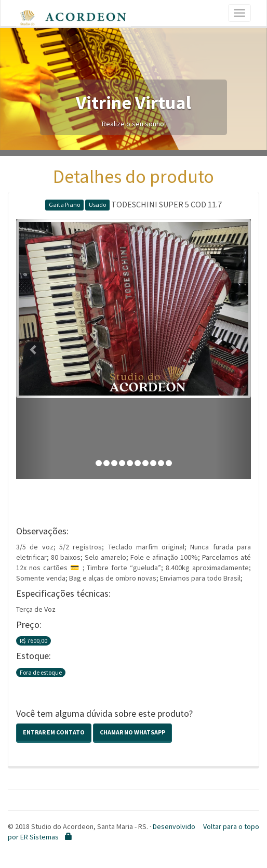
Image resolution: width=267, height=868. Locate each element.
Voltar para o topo (231, 826)
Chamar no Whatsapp (132, 732)
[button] (34, 349)
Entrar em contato (54, 732)
